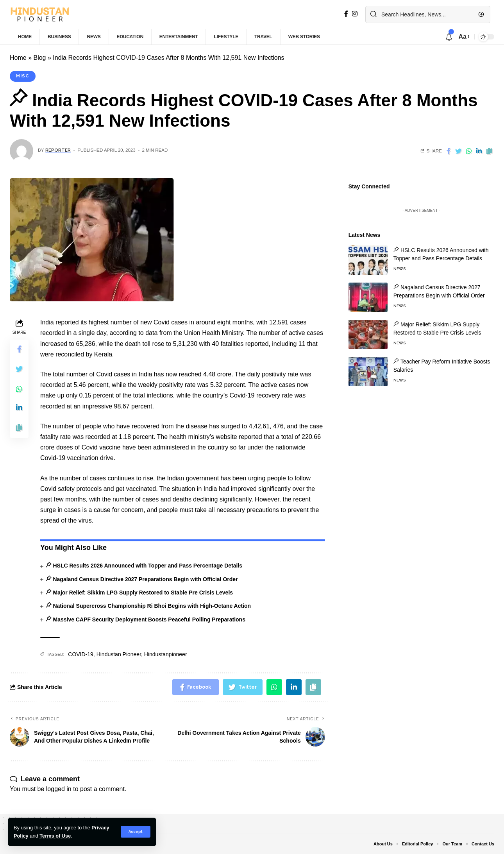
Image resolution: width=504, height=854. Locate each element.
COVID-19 (81, 654)
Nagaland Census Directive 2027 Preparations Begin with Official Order (145, 579)
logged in (59, 789)
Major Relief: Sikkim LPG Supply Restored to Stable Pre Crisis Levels (143, 593)
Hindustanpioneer (166, 654)
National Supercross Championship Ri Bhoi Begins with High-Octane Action (152, 606)
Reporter (58, 150)
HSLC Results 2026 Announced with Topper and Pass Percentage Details (147, 566)
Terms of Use (55, 836)
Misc (23, 76)
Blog (39, 58)
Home (18, 58)
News (399, 263)
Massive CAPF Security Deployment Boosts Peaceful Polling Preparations (149, 619)
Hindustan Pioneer (119, 654)
